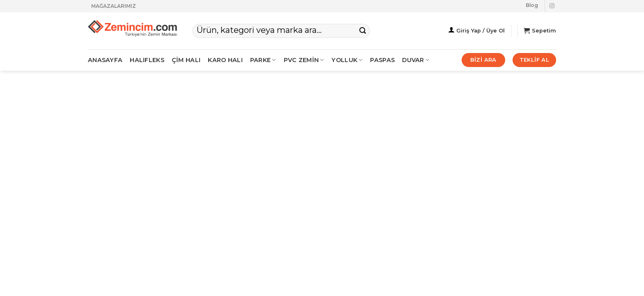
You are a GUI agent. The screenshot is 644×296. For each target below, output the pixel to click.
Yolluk (347, 60)
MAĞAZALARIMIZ (114, 6)
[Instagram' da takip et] (552, 6)
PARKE (263, 60)
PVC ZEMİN (304, 60)
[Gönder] (363, 31)
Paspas (382, 60)
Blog (532, 5)
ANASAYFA (105, 60)
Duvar (416, 60)
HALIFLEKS (147, 60)
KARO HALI (225, 60)
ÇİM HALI (186, 60)
